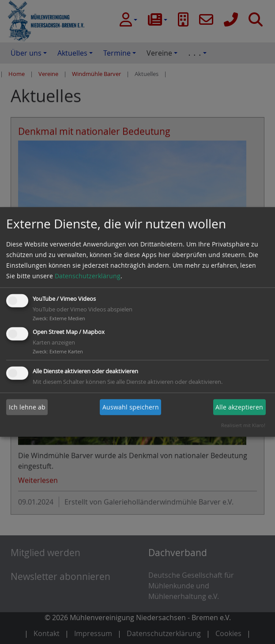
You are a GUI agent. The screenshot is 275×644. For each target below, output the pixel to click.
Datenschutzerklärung (88, 276)
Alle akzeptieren (239, 407)
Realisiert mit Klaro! (243, 425)
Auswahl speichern (131, 407)
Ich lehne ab (27, 407)
